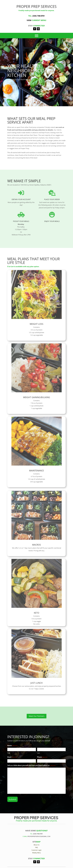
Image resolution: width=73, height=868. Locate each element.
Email (12, 757)
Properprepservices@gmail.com (39, 836)
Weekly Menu (36, 853)
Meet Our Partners (37, 716)
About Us (36, 845)
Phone (42, 757)
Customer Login (36, 850)
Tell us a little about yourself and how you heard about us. (31, 766)
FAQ (36, 847)
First (9, 753)
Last (38, 753)
